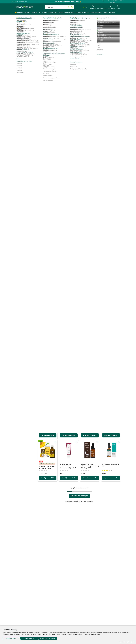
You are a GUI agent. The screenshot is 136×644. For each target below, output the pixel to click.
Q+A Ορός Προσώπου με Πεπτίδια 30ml (68, 159)
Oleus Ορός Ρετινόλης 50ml (88, 292)
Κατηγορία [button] (25, 40)
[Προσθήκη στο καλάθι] (48, 86)
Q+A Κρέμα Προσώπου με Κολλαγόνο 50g (47, 248)
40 (105, 40)
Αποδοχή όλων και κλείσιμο (50, 638)
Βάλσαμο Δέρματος (26, 53)
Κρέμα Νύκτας (25, 66)
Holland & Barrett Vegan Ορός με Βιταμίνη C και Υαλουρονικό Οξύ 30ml (110, 74)
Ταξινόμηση (42, 40)
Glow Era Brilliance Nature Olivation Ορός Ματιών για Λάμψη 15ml (69, 335)
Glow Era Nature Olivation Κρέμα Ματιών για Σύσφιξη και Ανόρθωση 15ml (47, 161)
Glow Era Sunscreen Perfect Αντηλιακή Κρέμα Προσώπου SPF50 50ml (48, 70)
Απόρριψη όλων (30, 638)
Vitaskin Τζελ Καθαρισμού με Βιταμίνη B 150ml (111, 115)
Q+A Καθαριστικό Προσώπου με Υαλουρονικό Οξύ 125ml (68, 466)
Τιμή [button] (25, 171)
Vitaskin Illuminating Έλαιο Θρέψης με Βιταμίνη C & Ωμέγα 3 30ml (90, 466)
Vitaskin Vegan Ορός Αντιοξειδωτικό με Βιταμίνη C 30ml (88, 249)
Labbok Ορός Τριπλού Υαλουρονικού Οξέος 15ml (69, 376)
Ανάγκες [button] (25, 143)
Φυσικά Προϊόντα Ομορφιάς (66, 12)
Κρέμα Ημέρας (25, 63)
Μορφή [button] (25, 115)
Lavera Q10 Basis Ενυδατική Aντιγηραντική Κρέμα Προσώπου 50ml (111, 251)
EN (86, 7)
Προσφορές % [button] (25, 103)
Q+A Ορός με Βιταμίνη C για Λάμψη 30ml (89, 159)
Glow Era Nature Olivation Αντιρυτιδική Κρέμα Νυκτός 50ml (89, 335)
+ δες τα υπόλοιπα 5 (21, 164)
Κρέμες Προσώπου (26, 60)
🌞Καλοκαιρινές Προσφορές (23, 12)
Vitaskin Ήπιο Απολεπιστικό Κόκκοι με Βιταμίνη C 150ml (110, 293)
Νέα (40, 12)
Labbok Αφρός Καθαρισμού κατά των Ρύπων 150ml (46, 335)
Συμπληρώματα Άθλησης (82, 12)
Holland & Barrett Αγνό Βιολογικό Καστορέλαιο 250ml (68, 70)
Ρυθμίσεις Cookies (11, 638)
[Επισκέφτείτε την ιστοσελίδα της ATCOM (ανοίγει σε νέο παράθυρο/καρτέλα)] (126, 642)
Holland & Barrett (20, 19)
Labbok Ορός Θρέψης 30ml (90, 420)
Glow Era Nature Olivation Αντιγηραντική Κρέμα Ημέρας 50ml (47, 293)
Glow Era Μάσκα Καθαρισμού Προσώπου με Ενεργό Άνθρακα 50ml (90, 377)
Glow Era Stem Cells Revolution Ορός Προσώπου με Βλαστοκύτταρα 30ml (67, 423)
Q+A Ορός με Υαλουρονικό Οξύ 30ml (48, 376)
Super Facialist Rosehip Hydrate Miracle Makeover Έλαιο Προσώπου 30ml (68, 293)
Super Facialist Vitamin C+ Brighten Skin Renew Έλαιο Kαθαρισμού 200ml (90, 204)
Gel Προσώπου (25, 69)
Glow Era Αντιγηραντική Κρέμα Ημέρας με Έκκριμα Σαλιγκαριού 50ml (68, 116)
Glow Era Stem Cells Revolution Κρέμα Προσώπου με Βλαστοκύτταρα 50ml (46, 117)
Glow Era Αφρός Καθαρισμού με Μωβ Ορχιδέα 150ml (109, 160)
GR (84, 7)
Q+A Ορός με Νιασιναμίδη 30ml (111, 465)
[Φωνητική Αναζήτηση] (69, 7)
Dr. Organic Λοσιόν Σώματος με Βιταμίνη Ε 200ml (110, 380)
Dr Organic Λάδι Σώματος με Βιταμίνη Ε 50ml (47, 467)
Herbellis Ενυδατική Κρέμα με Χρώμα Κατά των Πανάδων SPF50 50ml (111, 335)
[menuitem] (23, 13)
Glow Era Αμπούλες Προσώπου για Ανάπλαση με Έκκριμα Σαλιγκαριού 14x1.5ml (47, 205)
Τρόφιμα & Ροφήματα (96, 12)
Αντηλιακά (34, 12)
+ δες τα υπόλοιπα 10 (21, 136)
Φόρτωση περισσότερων (79, 496)
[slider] (16, 176)
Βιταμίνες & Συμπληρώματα (50, 12)
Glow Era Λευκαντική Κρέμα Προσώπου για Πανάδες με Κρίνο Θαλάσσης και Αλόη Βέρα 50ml (89, 72)
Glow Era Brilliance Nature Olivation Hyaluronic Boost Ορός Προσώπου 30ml (111, 204)
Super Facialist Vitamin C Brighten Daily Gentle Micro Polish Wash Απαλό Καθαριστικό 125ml (69, 249)
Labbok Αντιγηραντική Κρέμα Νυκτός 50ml (110, 421)
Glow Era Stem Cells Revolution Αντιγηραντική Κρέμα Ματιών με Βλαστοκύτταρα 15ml (90, 117)
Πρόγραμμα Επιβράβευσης (19, 2)
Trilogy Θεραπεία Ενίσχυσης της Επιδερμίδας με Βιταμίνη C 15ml (48, 423)
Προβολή (100, 40)
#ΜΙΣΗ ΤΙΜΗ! (75, 2)
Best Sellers (51, 40)
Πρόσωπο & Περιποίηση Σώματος (56, 19)
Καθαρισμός (24, 95)
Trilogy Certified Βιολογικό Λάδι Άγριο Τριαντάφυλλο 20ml (69, 204)
